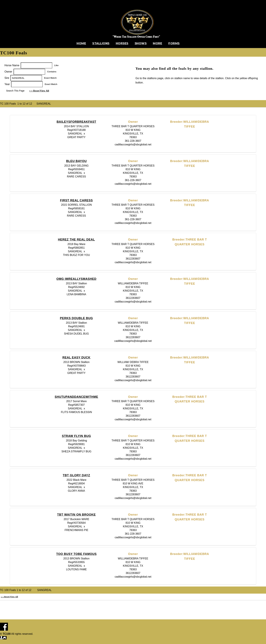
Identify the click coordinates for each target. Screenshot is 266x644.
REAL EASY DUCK (76, 358)
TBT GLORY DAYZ (76, 475)
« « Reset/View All (39, 91)
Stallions (101, 43)
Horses (122, 43)
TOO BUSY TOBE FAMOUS (76, 554)
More (157, 43)
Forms (174, 43)
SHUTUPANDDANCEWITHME (76, 397)
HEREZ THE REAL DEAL (76, 240)
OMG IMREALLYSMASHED (76, 279)
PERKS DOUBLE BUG (76, 318)
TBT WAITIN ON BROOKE (76, 515)
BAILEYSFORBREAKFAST (76, 122)
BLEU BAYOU (77, 161)
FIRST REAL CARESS (76, 200)
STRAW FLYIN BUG (76, 436)
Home (81, 43)
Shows (141, 43)
